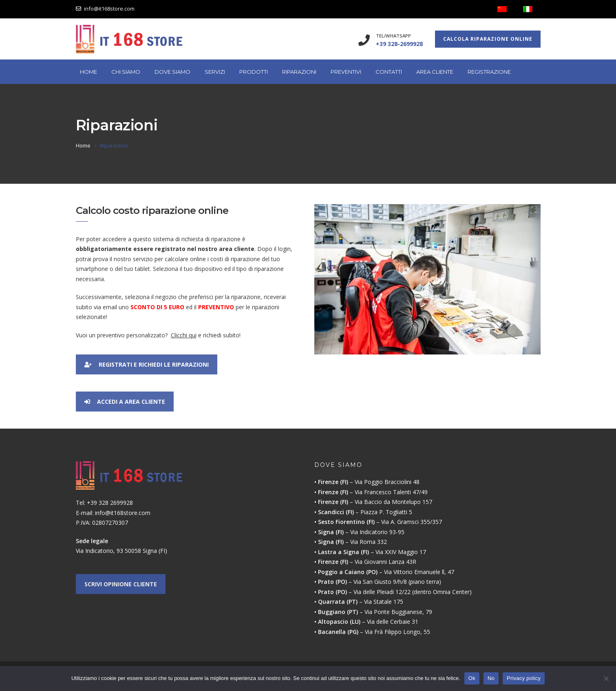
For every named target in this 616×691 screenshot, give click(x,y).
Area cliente (435, 72)
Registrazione (489, 72)
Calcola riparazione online (488, 39)
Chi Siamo (126, 72)
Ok (472, 678)
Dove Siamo (172, 72)
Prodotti (254, 72)
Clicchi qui (184, 335)
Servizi (215, 72)
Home (88, 72)
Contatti (389, 72)
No (491, 678)
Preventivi (346, 72)
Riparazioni (299, 72)
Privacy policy (524, 678)
